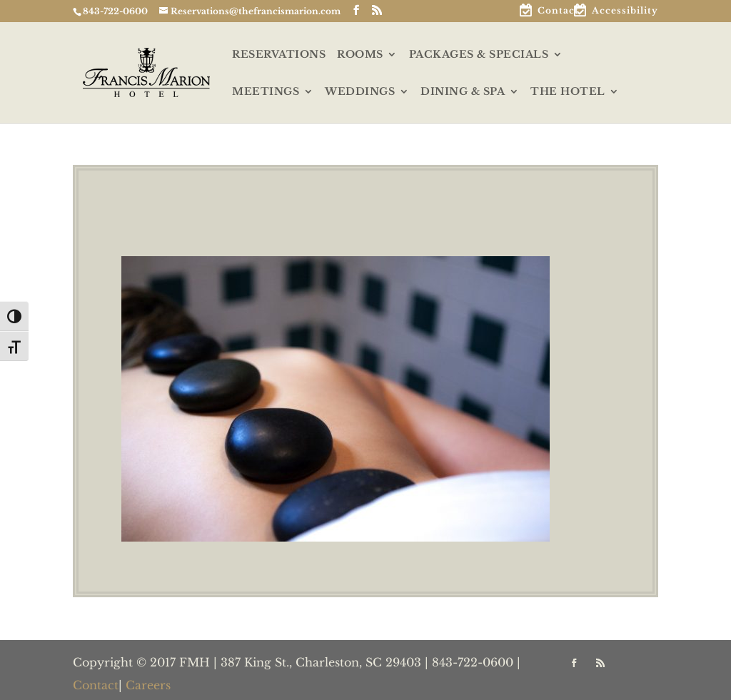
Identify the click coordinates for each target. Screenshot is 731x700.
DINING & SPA (463, 92)
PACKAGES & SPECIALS (479, 55)
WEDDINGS (360, 92)
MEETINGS (266, 92)
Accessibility (625, 11)
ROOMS (360, 55)
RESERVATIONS (279, 55)
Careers (148, 685)
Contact (558, 11)
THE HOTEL (568, 92)
